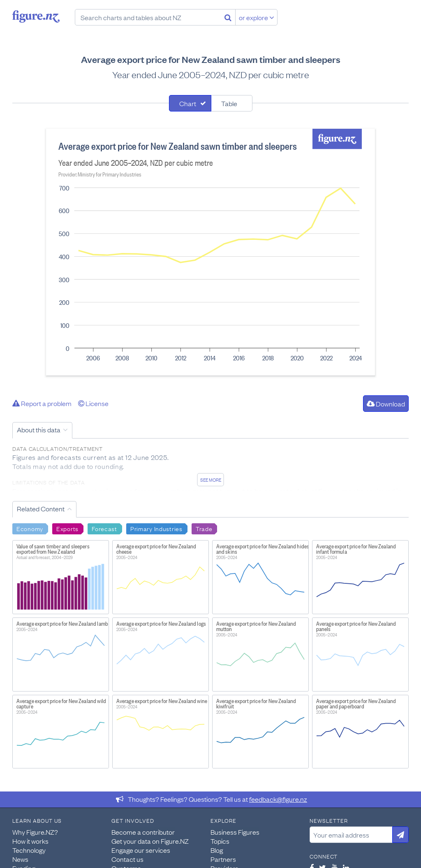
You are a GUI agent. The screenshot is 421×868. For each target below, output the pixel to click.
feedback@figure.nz (278, 799)
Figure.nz (36, 16)
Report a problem (42, 403)
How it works (30, 841)
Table (229, 103)
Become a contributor (143, 832)
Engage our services (141, 850)
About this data (39, 429)
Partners (223, 859)
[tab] (190, 103)
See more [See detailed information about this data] (211, 480)
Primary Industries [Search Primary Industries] (156, 528)
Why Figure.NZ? (35, 832)
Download (386, 404)
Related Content (41, 508)
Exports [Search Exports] (67, 528)
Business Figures (235, 832)
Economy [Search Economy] (30, 528)
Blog (217, 850)
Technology (29, 850)
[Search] (228, 17)
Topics (220, 841)
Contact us (127, 859)
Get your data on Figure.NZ (150, 841)
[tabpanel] (210, 252)
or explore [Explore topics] (257, 17)
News (20, 859)
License (93, 403)
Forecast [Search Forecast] (104, 528)
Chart (188, 103)
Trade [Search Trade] (204, 528)
